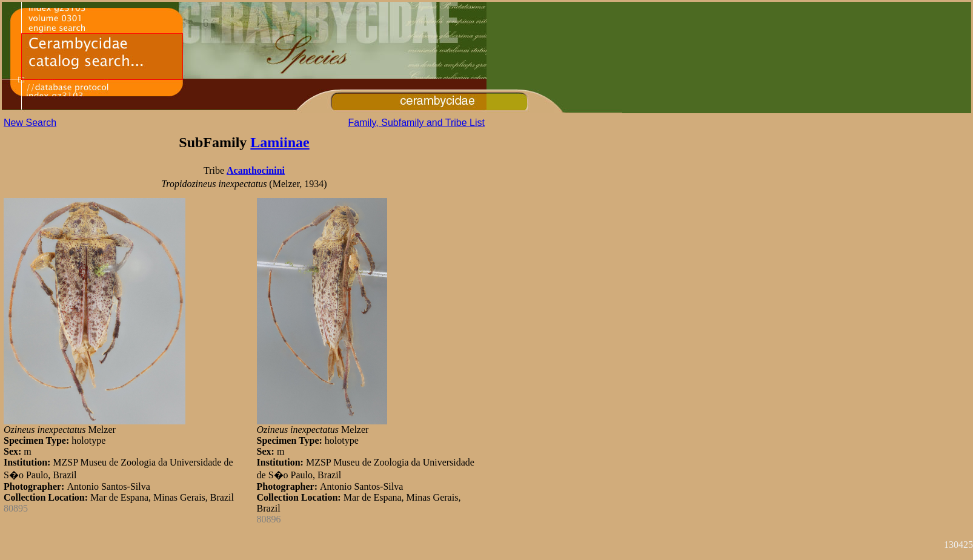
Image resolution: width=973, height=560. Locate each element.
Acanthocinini (256, 170)
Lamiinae (280, 142)
